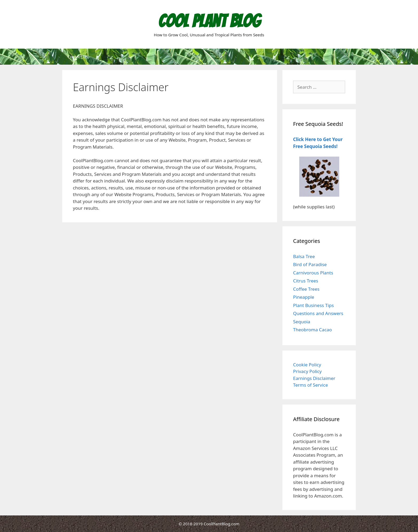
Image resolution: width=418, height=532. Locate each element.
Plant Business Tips (313, 305)
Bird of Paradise (310, 264)
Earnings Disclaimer (314, 378)
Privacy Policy (307, 371)
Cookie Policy (307, 365)
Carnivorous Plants (313, 273)
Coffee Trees (306, 289)
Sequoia (302, 322)
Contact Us (78, 57)
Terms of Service (311, 385)
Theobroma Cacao (312, 330)
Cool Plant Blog (209, 21)
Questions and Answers (318, 313)
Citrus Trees (306, 281)
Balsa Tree (304, 256)
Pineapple (304, 297)
